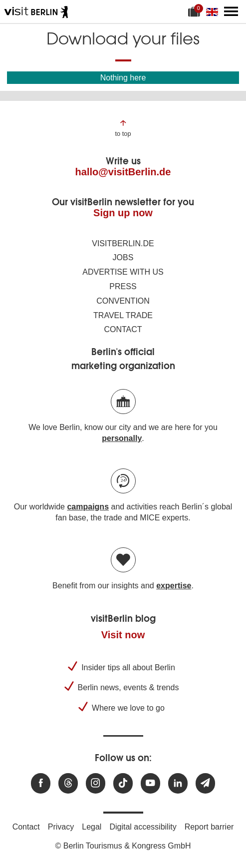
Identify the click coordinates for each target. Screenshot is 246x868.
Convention (123, 301)
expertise (174, 586)
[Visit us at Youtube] (150, 783)
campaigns (88, 507)
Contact (123, 329)
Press (123, 286)
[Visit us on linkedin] (178, 783)
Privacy (61, 827)
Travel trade (123, 315)
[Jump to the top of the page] (123, 128)
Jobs (123, 257)
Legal (92, 827)
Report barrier (209, 827)
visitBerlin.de (123, 243)
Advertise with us (123, 272)
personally (122, 438)
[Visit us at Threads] (68, 783)
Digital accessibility (143, 827)
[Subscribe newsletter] (205, 783)
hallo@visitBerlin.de (123, 172)
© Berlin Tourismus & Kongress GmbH (123, 846)
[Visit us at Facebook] (41, 783)
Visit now (123, 635)
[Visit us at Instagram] (96, 783)
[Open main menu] (231, 11)
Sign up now (123, 213)
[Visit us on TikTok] (123, 783)
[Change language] (214, 11)
